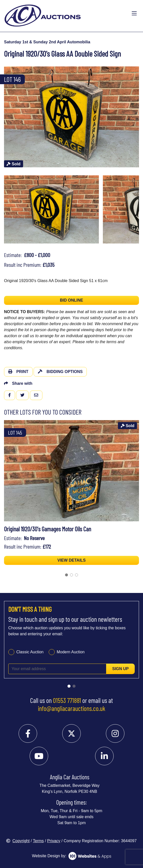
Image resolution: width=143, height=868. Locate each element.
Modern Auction (71, 652)
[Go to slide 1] (66, 575)
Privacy (54, 841)
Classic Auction (30, 652)
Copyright (18, 841)
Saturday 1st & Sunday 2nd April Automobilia (47, 42)
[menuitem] (51, 209)
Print (18, 372)
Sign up (120, 669)
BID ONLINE (71, 300)
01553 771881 (67, 700)
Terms (38, 841)
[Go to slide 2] (71, 575)
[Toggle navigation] (134, 14)
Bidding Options (60, 372)
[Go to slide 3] (77, 575)
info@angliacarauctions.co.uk (72, 708)
